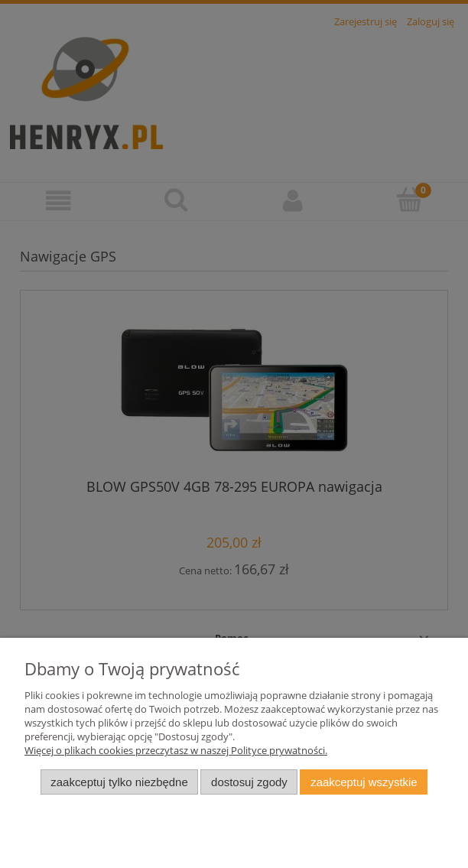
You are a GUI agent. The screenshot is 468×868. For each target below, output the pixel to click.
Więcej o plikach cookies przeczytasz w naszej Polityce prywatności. (176, 750)
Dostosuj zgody (249, 782)
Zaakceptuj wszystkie (364, 782)
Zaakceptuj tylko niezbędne (119, 782)
